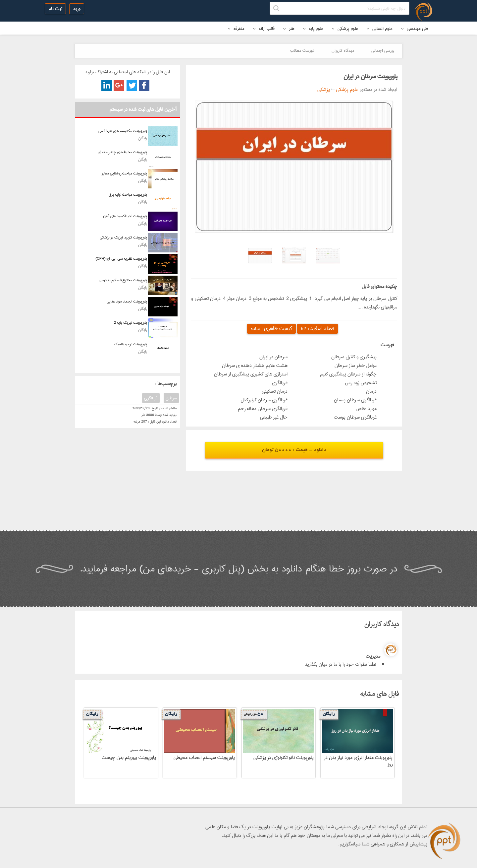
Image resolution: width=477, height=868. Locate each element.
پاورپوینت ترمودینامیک (131, 344)
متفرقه (236, 29)
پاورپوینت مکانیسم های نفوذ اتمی (123, 131)
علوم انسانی (380, 29)
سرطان (171, 398)
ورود (77, 9)
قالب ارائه (264, 29)
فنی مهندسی (415, 29)
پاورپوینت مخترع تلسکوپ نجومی (123, 280)
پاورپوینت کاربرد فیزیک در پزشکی (123, 237)
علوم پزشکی (345, 29)
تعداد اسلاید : (318, 329)
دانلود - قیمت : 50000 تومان (294, 450)
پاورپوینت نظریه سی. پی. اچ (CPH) (121, 259)
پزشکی (324, 90)
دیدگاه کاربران (343, 50)
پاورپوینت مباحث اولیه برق (128, 195)
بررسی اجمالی (383, 50)
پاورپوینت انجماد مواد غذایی (127, 301)
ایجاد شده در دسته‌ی (377, 90)
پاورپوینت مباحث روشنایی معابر (124, 173)
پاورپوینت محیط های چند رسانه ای (122, 152)
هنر (289, 29)
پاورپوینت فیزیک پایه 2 (131, 323)
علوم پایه (313, 29)
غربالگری (151, 398)
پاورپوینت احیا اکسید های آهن (125, 216)
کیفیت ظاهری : (271, 329)
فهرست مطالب (302, 50)
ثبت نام (55, 9)
